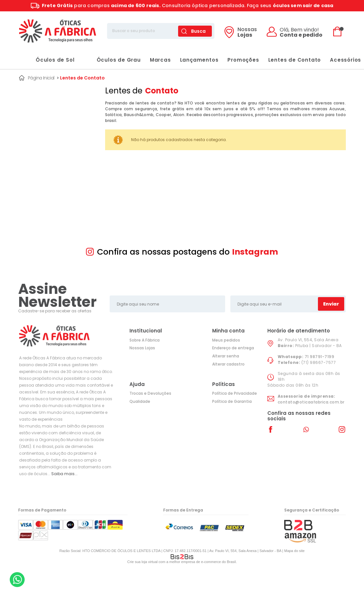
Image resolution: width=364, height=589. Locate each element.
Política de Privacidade (235, 393)
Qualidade (140, 401)
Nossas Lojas (142, 348)
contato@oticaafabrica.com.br (311, 402)
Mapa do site (294, 551)
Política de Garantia (232, 401)
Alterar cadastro (228, 364)
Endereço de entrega (233, 348)
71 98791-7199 (320, 357)
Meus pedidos (226, 340)
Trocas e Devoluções (150, 393)
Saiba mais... (64, 474)
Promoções (243, 60)
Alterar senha (226, 356)
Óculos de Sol (49, 60)
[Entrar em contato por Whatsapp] (17, 580)
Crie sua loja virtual (142, 562)
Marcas (160, 60)
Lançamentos (199, 60)
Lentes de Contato (295, 60)
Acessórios (346, 60)
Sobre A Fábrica (145, 340)
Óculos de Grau (112, 60)
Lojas (247, 33)
